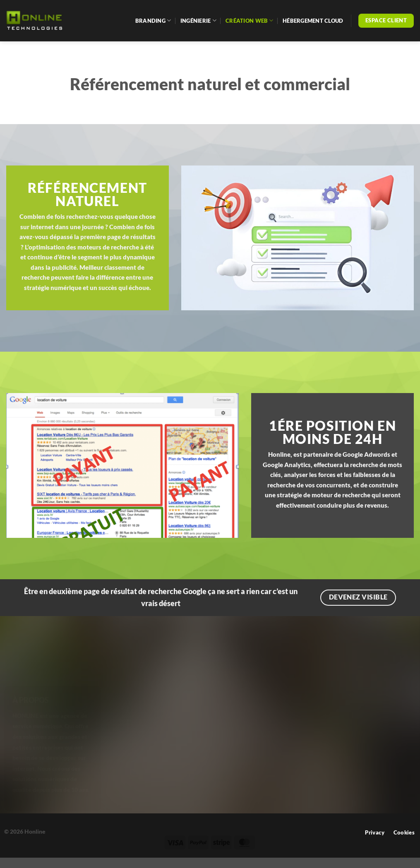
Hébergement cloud (313, 21)
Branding (153, 20)
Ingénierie (198, 20)
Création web (250, 20)
